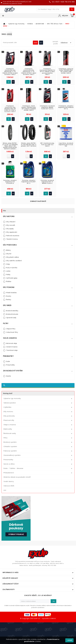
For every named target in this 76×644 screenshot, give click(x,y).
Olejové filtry (11, 329)
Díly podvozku (9, 416)
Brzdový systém (10, 442)
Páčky (8, 275)
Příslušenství (9, 473)
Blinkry (8, 250)
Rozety (9, 296)
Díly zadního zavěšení (14, 261)
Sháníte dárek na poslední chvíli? (17, 477)
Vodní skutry (9, 481)
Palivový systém (10, 451)
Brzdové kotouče (12, 314)
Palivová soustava (13, 236)
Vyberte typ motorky (12, 398)
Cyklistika (7, 407)
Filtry (5, 438)
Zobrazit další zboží (38, 201)
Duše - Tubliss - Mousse (13, 468)
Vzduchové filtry (12, 332)
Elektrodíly (8, 429)
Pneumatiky (10, 365)
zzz (5, 490)
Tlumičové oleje (12, 350)
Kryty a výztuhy (12, 268)
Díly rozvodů (11, 225)
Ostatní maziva (12, 347)
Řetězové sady (10, 433)
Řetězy (9, 300)
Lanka (8, 271)
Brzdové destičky (12, 311)
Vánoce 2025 (9, 486)
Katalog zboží (8, 393)
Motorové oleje (12, 343)
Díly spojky (10, 229)
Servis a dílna (9, 464)
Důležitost (66, 43)
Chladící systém (10, 446)
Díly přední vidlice (13, 257)
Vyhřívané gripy (12, 278)
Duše (8, 361)
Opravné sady (11, 318)
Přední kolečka (11, 293)
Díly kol (9, 254)
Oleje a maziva (10, 425)
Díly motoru (8, 412)
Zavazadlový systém (12, 455)
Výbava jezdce (10, 403)
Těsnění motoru (12, 239)
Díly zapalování (12, 232)
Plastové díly (9, 420)
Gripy (8, 264)
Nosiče (9, 376)
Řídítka (9, 281)
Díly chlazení (11, 222)
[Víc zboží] (53, 9)
